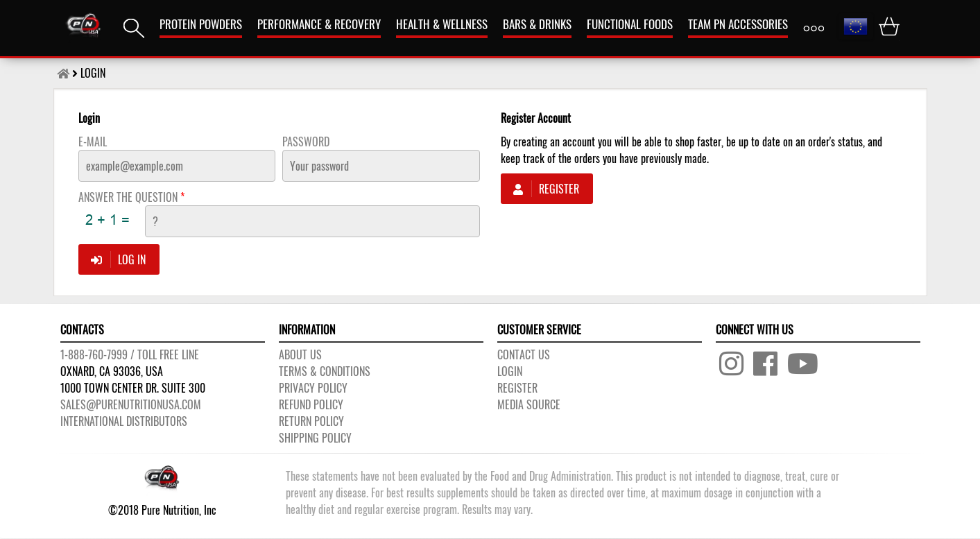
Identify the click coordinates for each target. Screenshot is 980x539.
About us (300, 354)
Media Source (529, 404)
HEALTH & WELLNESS (442, 24)
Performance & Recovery (319, 24)
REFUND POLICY (311, 404)
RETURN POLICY (311, 421)
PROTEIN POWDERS (201, 24)
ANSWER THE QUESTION (131, 197)
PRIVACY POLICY (313, 388)
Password (306, 142)
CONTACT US (524, 354)
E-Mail (93, 142)
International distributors (124, 421)
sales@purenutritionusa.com (131, 404)
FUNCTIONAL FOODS (630, 24)
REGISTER (517, 388)
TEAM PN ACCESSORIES (738, 24)
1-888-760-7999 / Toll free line (130, 354)
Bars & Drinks (537, 24)
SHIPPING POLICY (315, 438)
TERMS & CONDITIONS (325, 371)
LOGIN (510, 371)
